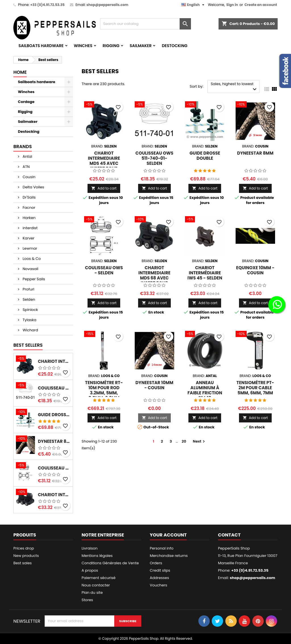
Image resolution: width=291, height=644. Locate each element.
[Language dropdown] (194, 5)
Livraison (90, 548)
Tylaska (29, 320)
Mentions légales (97, 556)
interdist (30, 228)
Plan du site (92, 593)
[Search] (145, 24)
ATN (26, 167)
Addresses (159, 578)
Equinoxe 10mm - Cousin (255, 270)
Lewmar (29, 248)
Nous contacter (96, 585)
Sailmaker (141, 46)
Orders (156, 563)
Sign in (232, 5)
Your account (168, 535)
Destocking (174, 46)
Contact (229, 535)
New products (26, 556)
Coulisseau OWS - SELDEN (54, 468)
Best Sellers (28, 345)
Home (20, 72)
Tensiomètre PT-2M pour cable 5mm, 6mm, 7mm (255, 388)
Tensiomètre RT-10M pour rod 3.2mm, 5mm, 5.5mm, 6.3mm (104, 390)
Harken (29, 218)
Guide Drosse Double (54, 415)
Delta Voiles (33, 187)
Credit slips (160, 570)
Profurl (28, 289)
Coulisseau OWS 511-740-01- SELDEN (54, 388)
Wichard (30, 330)
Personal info (162, 548)
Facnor (28, 208)
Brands (23, 147)
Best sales (23, 563)
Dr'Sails (29, 197)
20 (184, 441)
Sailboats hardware (41, 46)
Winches (83, 46)
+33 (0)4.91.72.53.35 (47, 5)
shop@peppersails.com (107, 5)
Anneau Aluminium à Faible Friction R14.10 (205, 390)
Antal (27, 156)
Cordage (26, 102)
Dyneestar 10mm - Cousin (154, 385)
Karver (28, 238)
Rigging (111, 46)
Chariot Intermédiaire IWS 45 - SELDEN (205, 273)
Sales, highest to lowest (234, 87)
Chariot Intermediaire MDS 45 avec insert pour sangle (54, 361)
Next (200, 441)
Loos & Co (31, 259)
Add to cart (104, 188)
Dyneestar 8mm (54, 441)
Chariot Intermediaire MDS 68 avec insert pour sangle (54, 495)
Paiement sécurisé (99, 578)
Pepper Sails (33, 279)
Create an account (261, 5)
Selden (28, 299)
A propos (90, 570)
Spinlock (30, 310)
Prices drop (24, 548)
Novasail (30, 269)
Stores (87, 600)
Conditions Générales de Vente (110, 563)
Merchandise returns (169, 556)
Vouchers (158, 585)
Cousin (28, 177)
